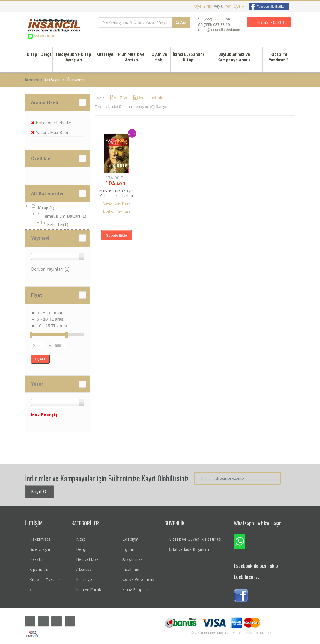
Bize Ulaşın (40, 549)
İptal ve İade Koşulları (189, 549)
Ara (181, 22)
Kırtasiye (105, 54)
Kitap (32, 54)
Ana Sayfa (52, 80)
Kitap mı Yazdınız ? (279, 57)
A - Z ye (119, 98)
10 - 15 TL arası (52, 326)
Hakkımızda (40, 539)
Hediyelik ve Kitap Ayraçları (74, 57)
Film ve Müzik (89, 589)
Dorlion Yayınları (116, 211)
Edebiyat (130, 539)
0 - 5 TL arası (49, 313)
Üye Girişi (204, 6)
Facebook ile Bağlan (267, 7)
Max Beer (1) (44, 415)
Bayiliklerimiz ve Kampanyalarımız (234, 57)
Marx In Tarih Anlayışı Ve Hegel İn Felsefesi (116, 193)
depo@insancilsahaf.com (219, 30)
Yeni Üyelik (235, 6)
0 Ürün (267, 22)
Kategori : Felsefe (51, 123)
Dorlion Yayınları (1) (50, 269)
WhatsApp (44, 36)
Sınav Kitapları (135, 589)
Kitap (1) (46, 208)
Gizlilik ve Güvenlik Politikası (195, 539)
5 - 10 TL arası (51, 319)
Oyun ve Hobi (159, 57)
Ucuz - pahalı (147, 98)
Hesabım (38, 559)
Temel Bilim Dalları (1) (64, 216)
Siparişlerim (41, 569)
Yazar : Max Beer (50, 132)
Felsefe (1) (58, 224)
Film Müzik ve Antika (131, 57)
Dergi (46, 54)
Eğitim (128, 549)
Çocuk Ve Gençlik (138, 579)
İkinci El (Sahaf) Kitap (188, 57)
